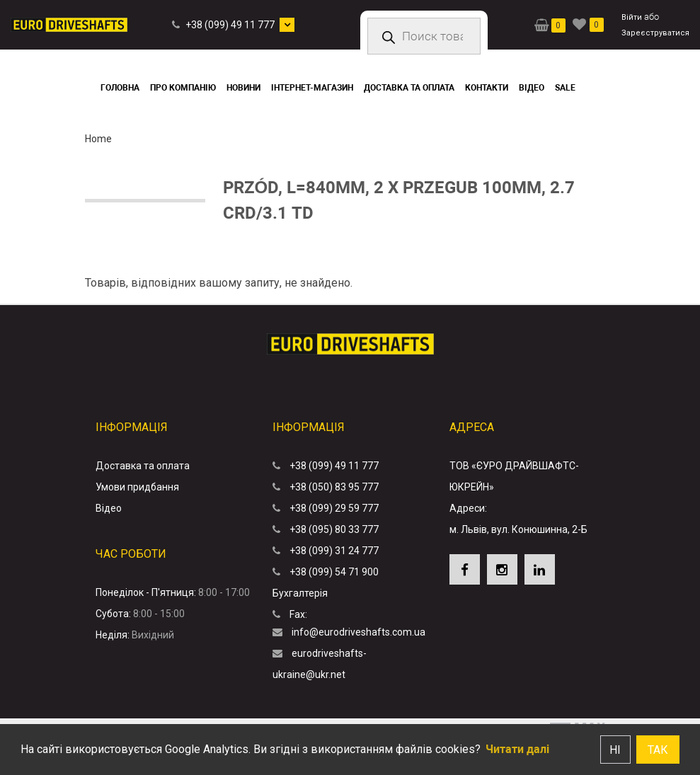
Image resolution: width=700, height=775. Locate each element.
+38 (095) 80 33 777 (334, 529)
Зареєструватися (655, 33)
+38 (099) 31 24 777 (334, 551)
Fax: (298, 614)
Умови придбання (137, 487)
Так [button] (658, 750)
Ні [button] (615, 750)
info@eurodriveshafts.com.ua (358, 632)
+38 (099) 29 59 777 (334, 508)
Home (98, 139)
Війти (632, 17)
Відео (109, 508)
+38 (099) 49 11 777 (230, 25)
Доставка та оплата (143, 466)
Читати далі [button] (517, 749)
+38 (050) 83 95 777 (334, 487)
